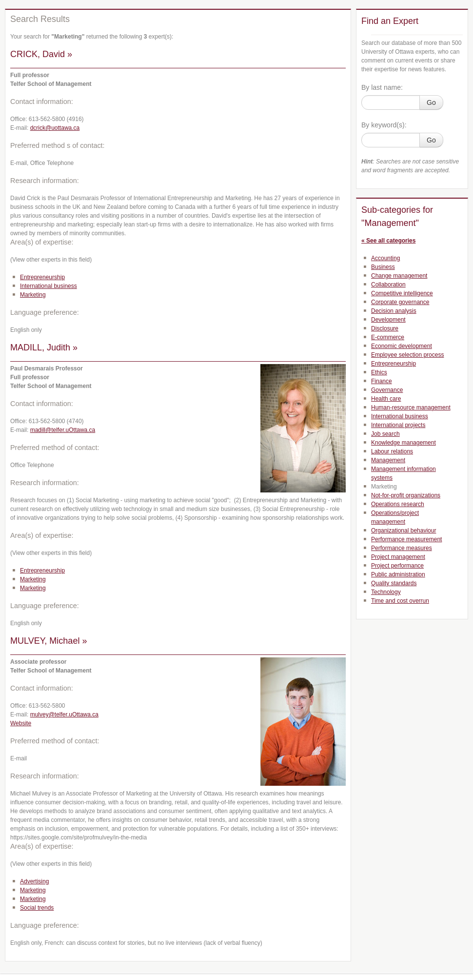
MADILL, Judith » (44, 347)
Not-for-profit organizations (406, 495)
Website (21, 723)
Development (388, 320)
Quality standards (394, 583)
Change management (399, 276)
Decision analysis (394, 311)
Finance (382, 381)
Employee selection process (407, 355)
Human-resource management (411, 408)
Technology (386, 592)
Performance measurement (406, 539)
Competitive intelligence (402, 293)
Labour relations (392, 451)
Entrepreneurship (42, 277)
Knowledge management (404, 443)
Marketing (33, 295)
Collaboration (388, 285)
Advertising (34, 881)
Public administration (398, 574)
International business (49, 286)
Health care (386, 399)
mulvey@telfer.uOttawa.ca (64, 715)
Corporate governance (400, 302)
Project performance (397, 566)
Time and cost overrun (400, 601)
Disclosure (385, 328)
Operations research (398, 504)
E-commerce (388, 337)
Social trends (37, 908)
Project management (398, 557)
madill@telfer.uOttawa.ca (63, 430)
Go (431, 102)
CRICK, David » (41, 54)
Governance (387, 390)
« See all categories (388, 241)
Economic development (402, 346)
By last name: (382, 87)
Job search (385, 434)
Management (388, 460)
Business (383, 267)
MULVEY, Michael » (49, 641)
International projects (398, 425)
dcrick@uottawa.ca (55, 128)
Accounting (385, 258)
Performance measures (402, 548)
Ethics (379, 372)
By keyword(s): (384, 125)
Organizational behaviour (404, 531)
